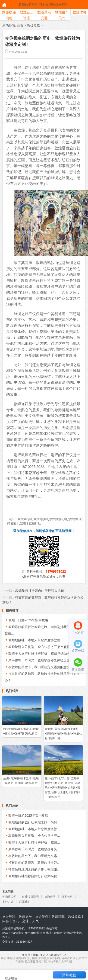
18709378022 (56, 571)
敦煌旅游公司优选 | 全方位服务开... (32, 836)
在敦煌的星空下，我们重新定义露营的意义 (37, 667)
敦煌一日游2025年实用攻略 (26, 620)
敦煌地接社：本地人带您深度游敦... (32, 829)
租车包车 (67, 897)
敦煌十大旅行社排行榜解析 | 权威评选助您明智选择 (44, 653)
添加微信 (69, 975)
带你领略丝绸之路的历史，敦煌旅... (32, 869)
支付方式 (8, 902)
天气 (62, 18)
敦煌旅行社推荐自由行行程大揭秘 (40, 591)
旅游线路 (9, 12)
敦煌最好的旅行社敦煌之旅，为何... (32, 822)
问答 (9, 18)
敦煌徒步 (27, 12)
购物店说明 (9, 897)
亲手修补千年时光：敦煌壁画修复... (32, 849)
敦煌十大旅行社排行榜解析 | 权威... (32, 842)
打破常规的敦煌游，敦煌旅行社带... (32, 862)
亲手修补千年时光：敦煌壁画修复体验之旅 (37, 660)
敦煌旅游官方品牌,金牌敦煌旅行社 (43, 5)
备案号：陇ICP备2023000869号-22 (44, 955)
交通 (44, 18)
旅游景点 (44, 12)
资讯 (27, 18)
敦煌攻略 (79, 12)
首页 (20, 25)
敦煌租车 (62, 12)
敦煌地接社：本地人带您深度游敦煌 (32, 640)
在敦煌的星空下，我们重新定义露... (32, 856)
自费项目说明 (30, 897)
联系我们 (25, 902)
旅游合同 (50, 897)
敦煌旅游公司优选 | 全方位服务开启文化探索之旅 (42, 647)
